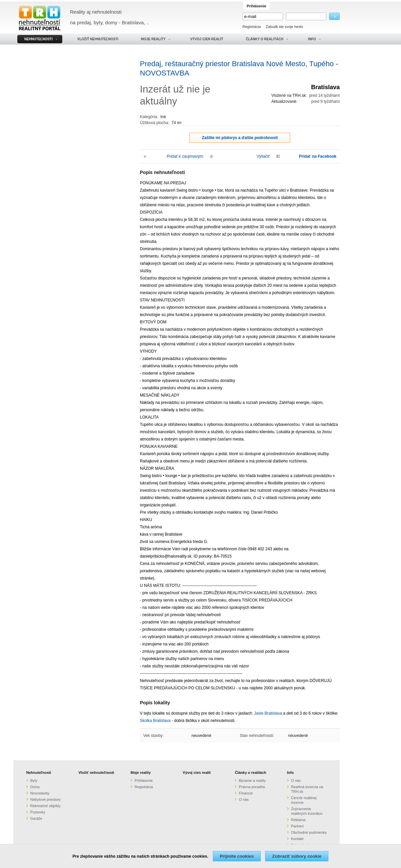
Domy (35, 787)
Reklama (298, 820)
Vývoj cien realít (197, 773)
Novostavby (40, 793)
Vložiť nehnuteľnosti (96, 773)
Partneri (298, 826)
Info (290, 773)
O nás (244, 799)
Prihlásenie (144, 781)
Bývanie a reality (252, 781)
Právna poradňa (252, 787)
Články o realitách (250, 773)
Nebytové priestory (46, 799)
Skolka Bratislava (155, 721)
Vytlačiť (263, 156)
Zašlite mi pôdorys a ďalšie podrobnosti (240, 138)
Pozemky (38, 812)
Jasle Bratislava (268, 713)
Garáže (36, 818)
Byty (34, 781)
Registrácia (252, 27)
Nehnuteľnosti (39, 773)
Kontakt (297, 839)
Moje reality (141, 773)
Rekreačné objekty (45, 806)
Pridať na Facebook (318, 156)
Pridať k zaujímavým (185, 156)
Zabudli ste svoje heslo (284, 27)
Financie (246, 793)
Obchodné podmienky (309, 832)
